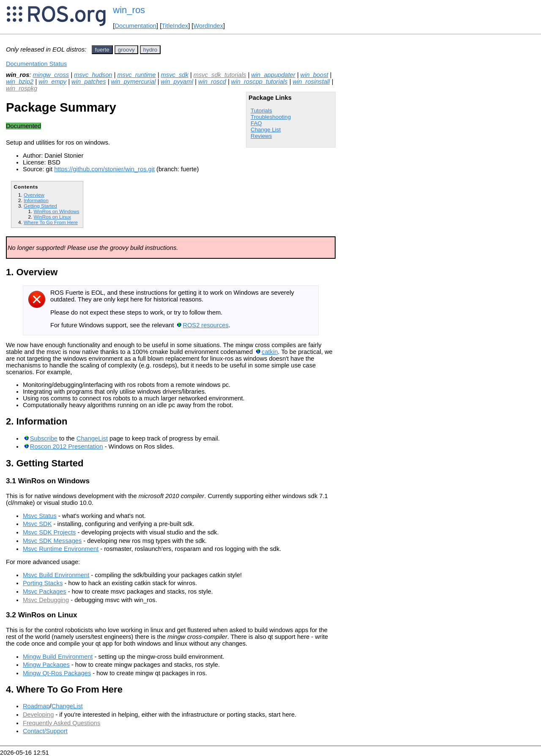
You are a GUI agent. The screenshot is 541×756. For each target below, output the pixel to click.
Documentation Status (36, 64)
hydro (150, 50)
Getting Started (40, 206)
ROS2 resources (205, 325)
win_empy (52, 82)
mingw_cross (51, 75)
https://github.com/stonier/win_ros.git (104, 169)
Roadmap (36, 706)
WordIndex (208, 26)
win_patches (89, 82)
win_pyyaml (177, 82)
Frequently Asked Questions (61, 723)
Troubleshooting (271, 117)
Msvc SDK (37, 524)
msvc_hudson (93, 75)
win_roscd (212, 82)
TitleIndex (175, 26)
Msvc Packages (45, 592)
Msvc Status (40, 516)
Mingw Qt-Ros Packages (57, 673)
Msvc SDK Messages (52, 541)
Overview (34, 195)
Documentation (135, 26)
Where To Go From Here (51, 222)
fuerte (102, 50)
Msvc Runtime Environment (61, 549)
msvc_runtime (136, 75)
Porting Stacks (43, 583)
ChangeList (92, 438)
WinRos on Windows (56, 211)
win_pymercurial (134, 82)
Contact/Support (45, 731)
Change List (266, 130)
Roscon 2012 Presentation (67, 446)
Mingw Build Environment (58, 657)
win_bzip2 (20, 82)
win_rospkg (22, 88)
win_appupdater (273, 75)
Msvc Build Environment (56, 575)
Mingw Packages (46, 665)
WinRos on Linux (52, 217)
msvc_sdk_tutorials (220, 75)
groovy (126, 50)
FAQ (256, 123)
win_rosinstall (311, 82)
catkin (270, 352)
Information (36, 200)
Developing (38, 715)
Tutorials (261, 111)
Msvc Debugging (46, 600)
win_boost (314, 75)
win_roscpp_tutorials (260, 82)
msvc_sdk (175, 75)
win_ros (129, 10)
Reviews (261, 136)
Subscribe (44, 438)
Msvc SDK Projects (49, 532)
